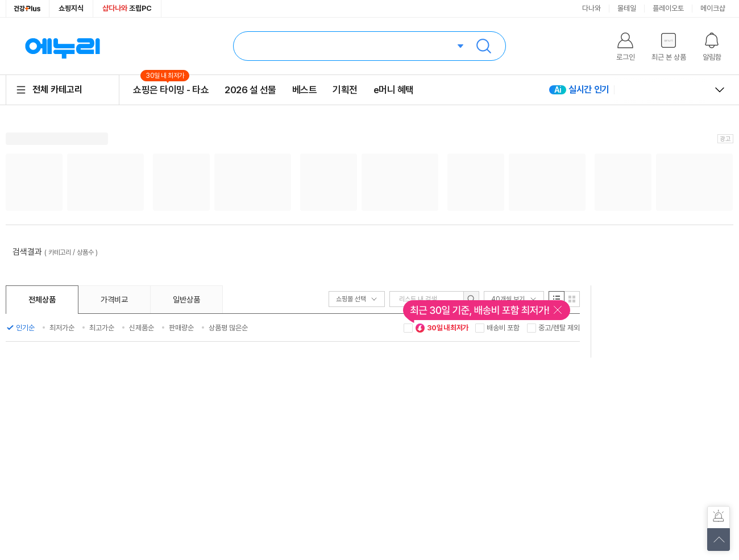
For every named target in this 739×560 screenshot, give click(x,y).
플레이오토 (668, 8)
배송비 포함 (503, 328)
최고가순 (102, 328)
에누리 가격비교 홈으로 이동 (63, 46)
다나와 (591, 8)
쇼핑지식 (71, 8)
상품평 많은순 (228, 328)
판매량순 (181, 328)
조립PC (127, 8)
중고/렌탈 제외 (559, 328)
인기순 (25, 328)
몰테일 (627, 8)
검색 (484, 46)
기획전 (345, 90)
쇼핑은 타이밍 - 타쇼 (171, 90)
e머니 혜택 (394, 90)
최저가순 (62, 328)
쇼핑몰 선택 (357, 299)
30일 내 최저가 (442, 328)
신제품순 (142, 328)
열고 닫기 (720, 90)
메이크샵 (713, 8)
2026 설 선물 (250, 90)
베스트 (305, 90)
